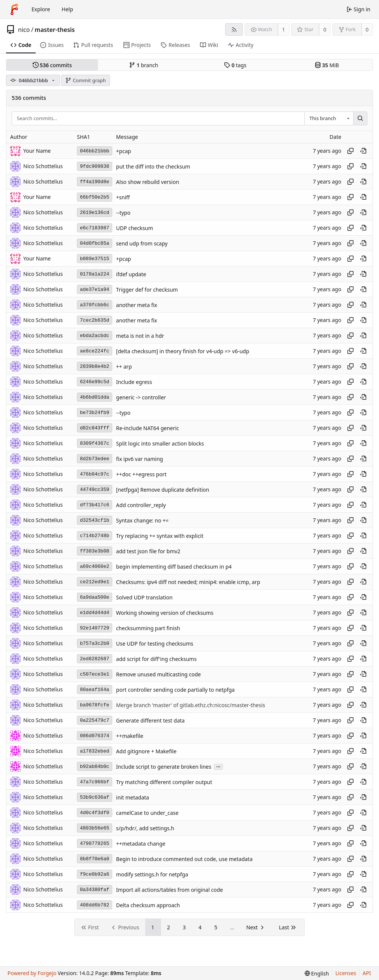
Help (67, 9)
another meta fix (136, 305)
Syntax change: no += (142, 520)
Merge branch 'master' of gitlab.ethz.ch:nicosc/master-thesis (190, 705)
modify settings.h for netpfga (152, 874)
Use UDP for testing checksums (155, 644)
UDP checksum (134, 228)
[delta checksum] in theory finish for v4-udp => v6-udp (183, 351)
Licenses (346, 973)
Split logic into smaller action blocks (160, 443)
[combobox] (329, 119)
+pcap (123, 151)
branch (144, 65)
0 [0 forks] (367, 29)
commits (52, 65)
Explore (41, 9)
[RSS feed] (234, 29)
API (367, 973)
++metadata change (141, 844)
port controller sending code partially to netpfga (175, 690)
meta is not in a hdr (140, 336)
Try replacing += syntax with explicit (160, 536)
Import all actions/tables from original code (169, 890)
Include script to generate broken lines (164, 767)
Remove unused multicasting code (158, 674)
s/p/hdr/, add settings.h (145, 828)
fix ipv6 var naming (139, 459)
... (218, 766)
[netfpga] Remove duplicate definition (162, 490)
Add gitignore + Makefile (146, 751)
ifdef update (131, 274)
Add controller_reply (141, 505)
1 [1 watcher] (284, 29)
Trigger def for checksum (147, 290)
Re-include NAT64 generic (147, 428)
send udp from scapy (142, 243)
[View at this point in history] (363, 151)
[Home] (14, 9)
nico (24, 30)
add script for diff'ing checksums (156, 659)
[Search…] (360, 119)
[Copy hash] (350, 151)
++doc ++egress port (141, 474)
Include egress (134, 382)
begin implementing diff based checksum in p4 (174, 567)
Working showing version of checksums (165, 613)
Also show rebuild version (147, 182)
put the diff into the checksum (153, 166)
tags (235, 65)
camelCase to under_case (147, 813)
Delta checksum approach (148, 905)
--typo (123, 213)
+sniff (123, 197)
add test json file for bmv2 (148, 551)
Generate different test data (150, 720)
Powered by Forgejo (32, 973)
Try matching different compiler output (164, 782)
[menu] (317, 973)
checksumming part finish (148, 628)
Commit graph (86, 80)
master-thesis (55, 30)
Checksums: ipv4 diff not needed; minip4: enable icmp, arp (188, 582)
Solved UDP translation (144, 597)
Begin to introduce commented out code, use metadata (184, 859)
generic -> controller (141, 397)
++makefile (129, 736)
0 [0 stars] (325, 29)
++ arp (124, 367)
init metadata (132, 797)
